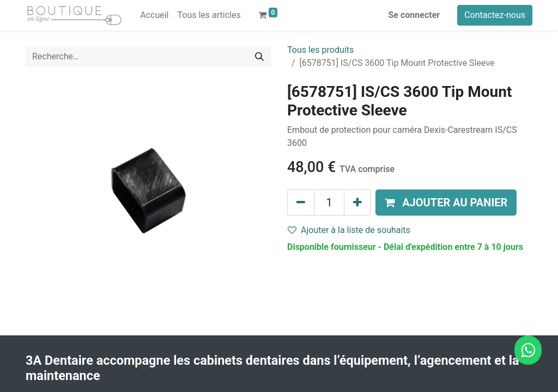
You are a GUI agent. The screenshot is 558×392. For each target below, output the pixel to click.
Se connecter (414, 15)
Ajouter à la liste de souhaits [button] (349, 230)
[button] (446, 203)
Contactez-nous (495, 15)
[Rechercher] (259, 57)
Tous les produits (320, 50)
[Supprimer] (301, 203)
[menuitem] (154, 15)
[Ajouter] (357, 203)
